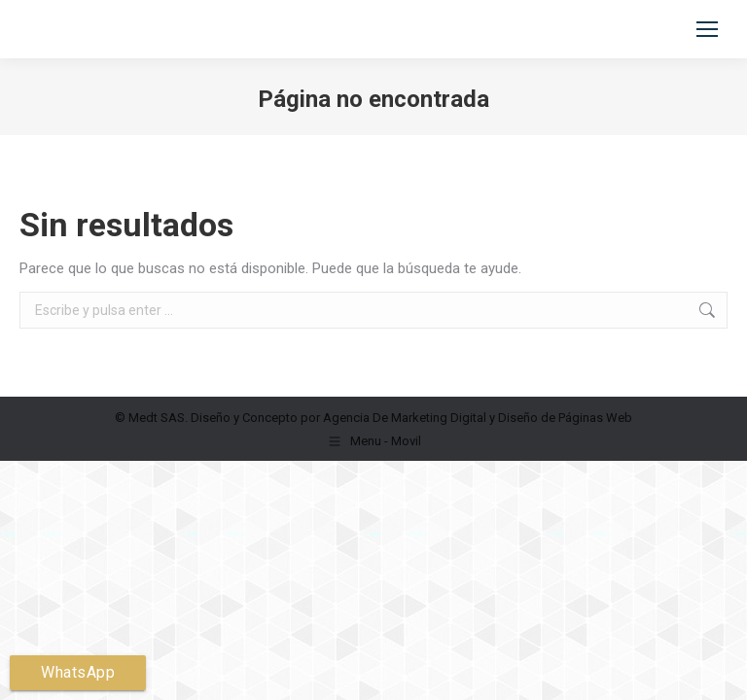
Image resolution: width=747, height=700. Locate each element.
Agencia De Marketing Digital (405, 418)
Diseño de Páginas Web (565, 418)
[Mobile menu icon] (707, 29)
